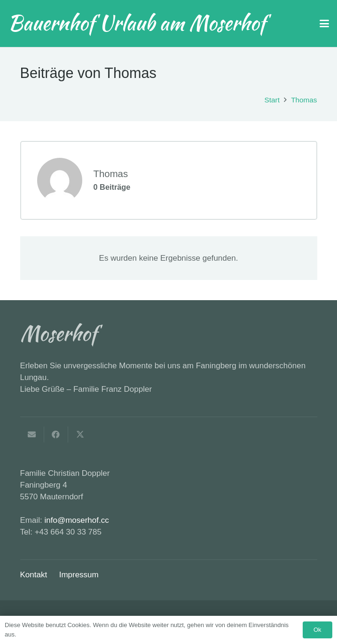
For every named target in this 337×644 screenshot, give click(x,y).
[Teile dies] (56, 435)
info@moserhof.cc (76, 520)
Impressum (79, 575)
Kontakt (34, 575)
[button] (324, 23)
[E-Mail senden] (32, 435)
